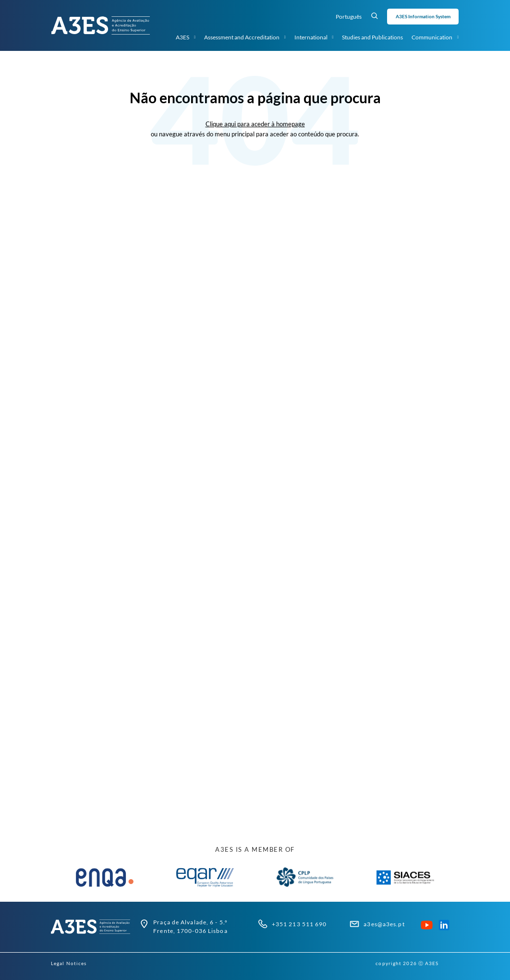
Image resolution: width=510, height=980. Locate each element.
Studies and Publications (372, 37)
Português (349, 17)
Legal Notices (69, 963)
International (314, 37)
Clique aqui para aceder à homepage (255, 124)
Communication (435, 37)
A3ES (186, 37)
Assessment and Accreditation (245, 37)
